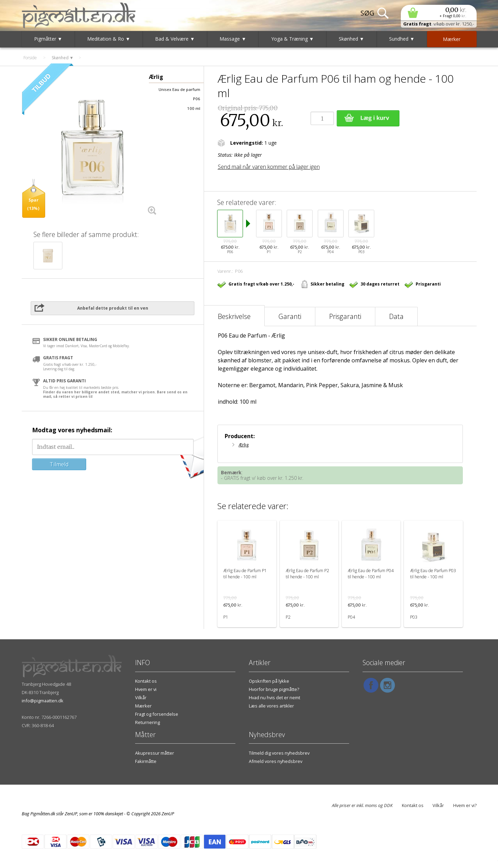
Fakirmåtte (146, 761)
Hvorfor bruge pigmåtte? (274, 689)
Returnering (148, 722)
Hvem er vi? (465, 805)
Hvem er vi (146, 689)
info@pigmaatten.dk (43, 701)
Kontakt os (146, 681)
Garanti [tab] (290, 316)
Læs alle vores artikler (271, 706)
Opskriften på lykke (269, 681)
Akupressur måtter (155, 753)
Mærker (143, 706)
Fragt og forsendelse (157, 714)
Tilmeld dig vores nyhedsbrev (279, 753)
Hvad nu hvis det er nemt (275, 697)
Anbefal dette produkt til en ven (113, 308)
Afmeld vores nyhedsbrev (276, 761)
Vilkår (141, 697)
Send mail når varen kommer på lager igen (269, 167)
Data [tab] (396, 316)
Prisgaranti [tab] (345, 316)
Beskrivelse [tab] (234, 316)
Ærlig (243, 445)
